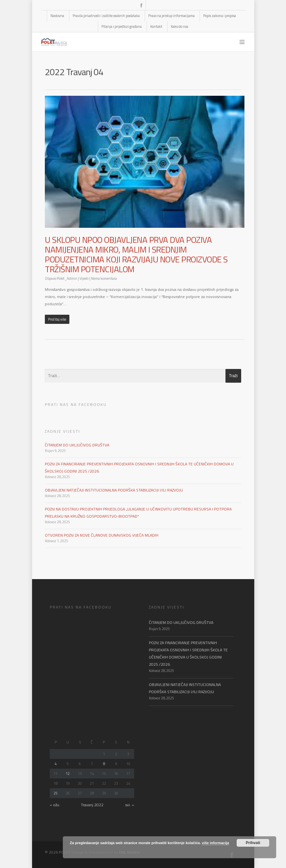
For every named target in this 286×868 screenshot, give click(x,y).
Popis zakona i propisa (220, 16)
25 (56, 793)
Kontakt (156, 26)
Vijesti (84, 278)
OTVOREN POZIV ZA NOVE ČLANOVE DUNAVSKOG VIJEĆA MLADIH (102, 535)
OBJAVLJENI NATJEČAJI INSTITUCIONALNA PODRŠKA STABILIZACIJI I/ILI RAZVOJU (114, 490)
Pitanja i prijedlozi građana (122, 26)
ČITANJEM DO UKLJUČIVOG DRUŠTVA (77, 445)
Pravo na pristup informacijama (171, 16)
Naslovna (57, 16)
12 (68, 774)
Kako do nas (179, 26)
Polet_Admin (67, 278)
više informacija (215, 843)
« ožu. (55, 805)
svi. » (130, 805)
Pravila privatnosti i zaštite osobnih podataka (106, 16)
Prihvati (253, 843)
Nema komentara (104, 278)
